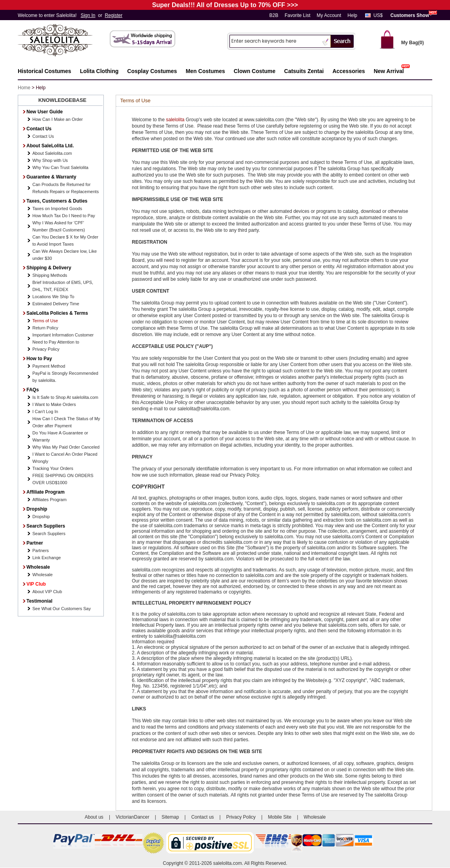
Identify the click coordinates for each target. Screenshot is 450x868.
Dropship (41, 517)
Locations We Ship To (53, 297)
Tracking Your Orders (53, 468)
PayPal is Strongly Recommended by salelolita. (65, 377)
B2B (274, 15)
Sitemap (170, 817)
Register (114, 15)
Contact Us (43, 136)
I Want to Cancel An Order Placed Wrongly (65, 458)
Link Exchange (47, 558)
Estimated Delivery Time (56, 304)
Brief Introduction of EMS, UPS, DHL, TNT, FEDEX (63, 286)
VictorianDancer (132, 817)
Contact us (202, 817)
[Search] (275, 41)
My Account (329, 15)
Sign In (88, 15)
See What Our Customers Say (62, 609)
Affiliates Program (50, 500)
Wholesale (42, 575)
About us (94, 817)
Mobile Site (280, 817)
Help (352, 15)
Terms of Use (45, 321)
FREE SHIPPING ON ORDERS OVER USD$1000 (63, 479)
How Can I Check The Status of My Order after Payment (66, 422)
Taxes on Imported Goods (57, 209)
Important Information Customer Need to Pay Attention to (63, 338)
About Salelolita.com (52, 153)
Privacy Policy (46, 349)
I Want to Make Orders (54, 404)
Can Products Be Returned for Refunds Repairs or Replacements (66, 188)
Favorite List (297, 15)
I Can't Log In (45, 411)
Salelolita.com (63, 41)
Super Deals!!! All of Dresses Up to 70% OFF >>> (225, 5)
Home (24, 88)
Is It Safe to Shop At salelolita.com (65, 397)
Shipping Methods (50, 275)
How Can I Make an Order (58, 119)
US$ (378, 15)
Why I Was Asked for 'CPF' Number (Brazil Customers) (59, 226)
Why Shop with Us (50, 160)
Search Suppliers (49, 534)
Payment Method (49, 366)
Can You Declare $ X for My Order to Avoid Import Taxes (65, 240)
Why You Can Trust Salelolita (60, 167)
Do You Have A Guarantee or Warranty (60, 436)
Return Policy (45, 328)
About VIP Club (47, 592)
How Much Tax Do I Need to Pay (64, 216)
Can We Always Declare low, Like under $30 (65, 255)
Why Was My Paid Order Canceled (66, 447)
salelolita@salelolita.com (203, 409)
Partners (41, 550)
